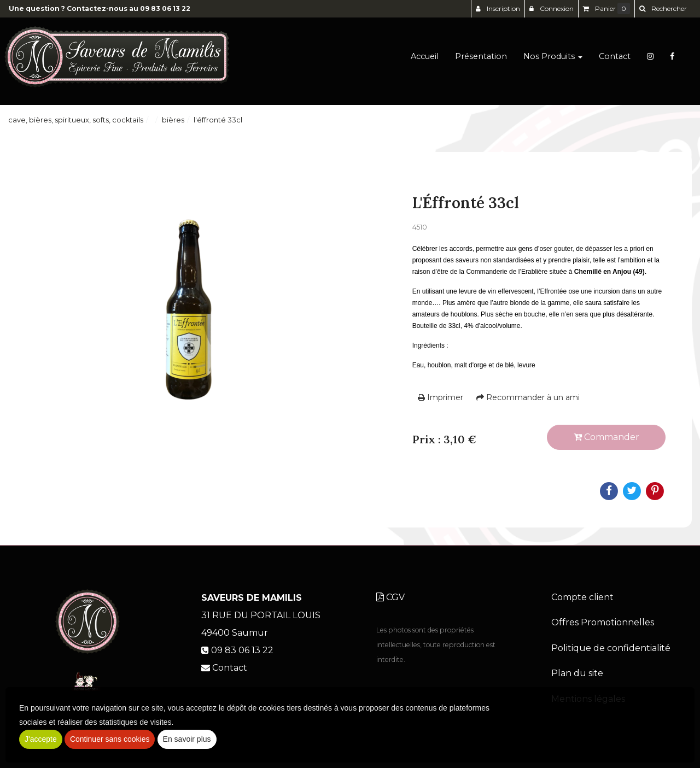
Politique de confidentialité (611, 648)
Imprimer (441, 397)
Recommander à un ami (528, 397)
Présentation (481, 61)
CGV (390, 597)
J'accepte (41, 739)
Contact (615, 61)
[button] (663, 9)
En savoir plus (187, 739)
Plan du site (577, 673)
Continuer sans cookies (110, 739)
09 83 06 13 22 (165, 8)
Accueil (425, 61)
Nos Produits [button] (553, 61)
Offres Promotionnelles (603, 622)
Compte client (582, 597)
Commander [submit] (606, 437)
